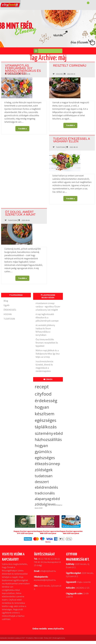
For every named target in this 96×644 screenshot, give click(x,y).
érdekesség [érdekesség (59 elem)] (46, 401)
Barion (48, 542)
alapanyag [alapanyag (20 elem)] (43, 499)
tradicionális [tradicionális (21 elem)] (45, 493)
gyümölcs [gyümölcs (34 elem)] (43, 452)
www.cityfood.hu (56, 629)
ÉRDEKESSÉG (13, 74)
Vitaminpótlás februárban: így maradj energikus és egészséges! (24, 69)
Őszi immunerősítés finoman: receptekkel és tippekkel (47, 343)
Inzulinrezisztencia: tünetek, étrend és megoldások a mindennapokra (44, 366)
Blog (6, 301)
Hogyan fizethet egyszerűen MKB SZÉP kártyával (48, 532)
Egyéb (6, 305)
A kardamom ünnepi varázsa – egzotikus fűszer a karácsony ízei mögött (48, 306)
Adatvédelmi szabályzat (14, 638)
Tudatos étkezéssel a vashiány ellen (71, 140)
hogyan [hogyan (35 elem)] (41, 446)
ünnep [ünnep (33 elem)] (54, 464)
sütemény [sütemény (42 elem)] (44, 433)
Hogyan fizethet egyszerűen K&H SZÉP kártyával (71, 532)
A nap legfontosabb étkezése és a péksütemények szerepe (47, 317)
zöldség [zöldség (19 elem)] (41, 504)
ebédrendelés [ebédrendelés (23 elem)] (46, 487)
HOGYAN (59, 74)
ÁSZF (23, 638)
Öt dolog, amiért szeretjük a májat (21, 213)
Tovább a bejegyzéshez (23, 129)
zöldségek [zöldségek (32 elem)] (44, 470)
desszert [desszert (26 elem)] (42, 482)
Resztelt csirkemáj (70, 65)
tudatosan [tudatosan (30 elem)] (44, 476)
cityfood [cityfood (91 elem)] (43, 394)
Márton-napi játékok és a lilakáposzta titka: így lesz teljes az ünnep (48, 354)
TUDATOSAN (60, 147)
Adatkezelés (3, 638)
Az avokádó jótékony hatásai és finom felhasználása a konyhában (45, 330)
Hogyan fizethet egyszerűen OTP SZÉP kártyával (25, 532)
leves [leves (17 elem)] (52, 504)
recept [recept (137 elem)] (42, 387)
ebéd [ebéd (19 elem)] (56, 499)
